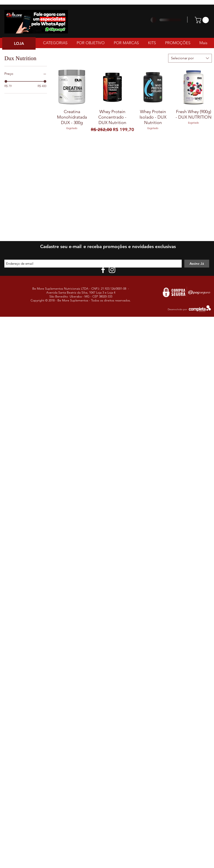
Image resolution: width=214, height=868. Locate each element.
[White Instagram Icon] (112, 270)
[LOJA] (19, 43)
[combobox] (190, 58)
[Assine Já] (197, 264)
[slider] (6, 81)
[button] (203, 20)
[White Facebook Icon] (103, 270)
